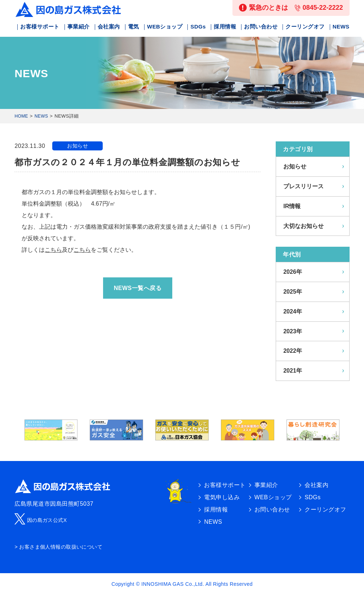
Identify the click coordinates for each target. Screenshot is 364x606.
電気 (134, 27)
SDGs (198, 27)
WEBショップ (165, 27)
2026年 (293, 272)
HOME (21, 116)
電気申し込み (222, 497)
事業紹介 (79, 27)
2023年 (293, 331)
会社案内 (109, 27)
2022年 (293, 351)
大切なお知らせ (303, 226)
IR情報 (292, 206)
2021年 (293, 371)
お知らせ (77, 146)
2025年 (293, 292)
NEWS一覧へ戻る (138, 288)
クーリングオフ (305, 27)
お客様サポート (40, 27)
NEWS (341, 27)
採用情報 (225, 27)
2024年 (293, 311)
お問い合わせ (261, 27)
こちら (53, 250)
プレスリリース (303, 186)
